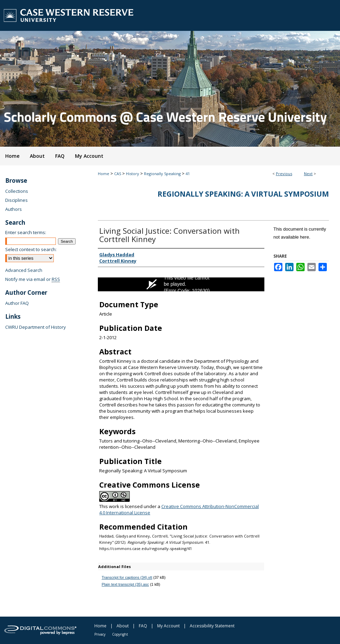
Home (104, 174)
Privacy (100, 634)
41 (188, 174)
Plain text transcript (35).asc (125, 584)
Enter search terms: (26, 232)
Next (308, 174)
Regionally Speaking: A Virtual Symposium (243, 194)
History (133, 174)
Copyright (120, 634)
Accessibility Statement (212, 626)
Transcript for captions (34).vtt (127, 577)
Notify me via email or (33, 279)
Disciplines (16, 200)
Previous (284, 174)
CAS (118, 174)
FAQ (143, 626)
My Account (168, 626)
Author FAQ (17, 303)
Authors (14, 209)
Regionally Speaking (162, 174)
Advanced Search (24, 270)
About (123, 626)
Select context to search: (31, 249)
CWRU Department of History (36, 327)
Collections (17, 191)
